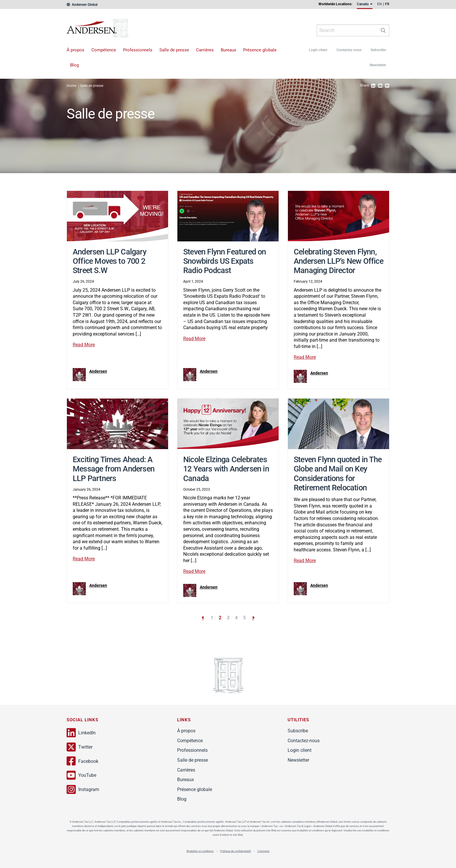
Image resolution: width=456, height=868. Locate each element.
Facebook (82, 761)
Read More (84, 345)
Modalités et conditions (200, 851)
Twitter (80, 747)
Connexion (263, 851)
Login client (318, 50)
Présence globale (260, 50)
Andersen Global (82, 5)
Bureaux (228, 50)
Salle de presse (174, 50)
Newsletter (378, 65)
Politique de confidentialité (236, 851)
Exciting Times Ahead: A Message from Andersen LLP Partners (114, 469)
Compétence (104, 50)
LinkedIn (81, 733)
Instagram (83, 790)
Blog (74, 65)
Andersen (108, 30)
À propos (75, 50)
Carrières (205, 50)
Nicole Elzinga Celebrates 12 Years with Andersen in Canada (226, 469)
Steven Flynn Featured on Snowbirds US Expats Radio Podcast (225, 261)
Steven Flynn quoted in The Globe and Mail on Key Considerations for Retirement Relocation (338, 474)
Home (71, 86)
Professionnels (138, 50)
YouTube (81, 775)
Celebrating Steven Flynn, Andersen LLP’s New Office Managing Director (339, 261)
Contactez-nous (349, 50)
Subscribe (378, 50)
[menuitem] (365, 5)
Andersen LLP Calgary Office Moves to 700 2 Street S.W (109, 261)
